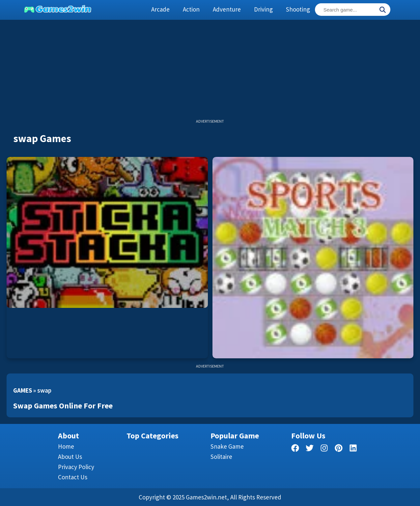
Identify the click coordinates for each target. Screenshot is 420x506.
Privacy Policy (76, 467)
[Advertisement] (210, 73)
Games (23, 390)
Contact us (73, 477)
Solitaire (221, 457)
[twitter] (310, 449)
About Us (70, 457)
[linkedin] (353, 449)
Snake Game (227, 446)
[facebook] (295, 449)
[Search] (382, 10)
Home (66, 446)
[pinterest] (339, 449)
